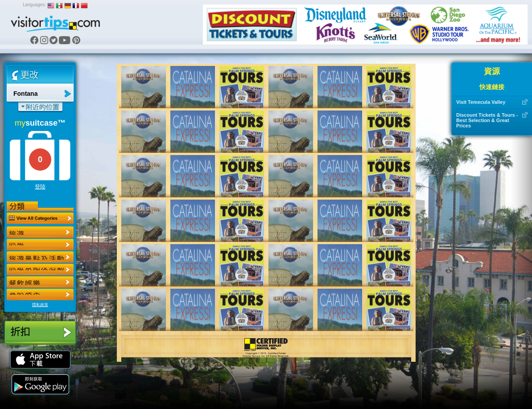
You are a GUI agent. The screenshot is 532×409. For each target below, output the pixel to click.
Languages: (34, 5)
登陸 (40, 187)
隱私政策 (40, 305)
